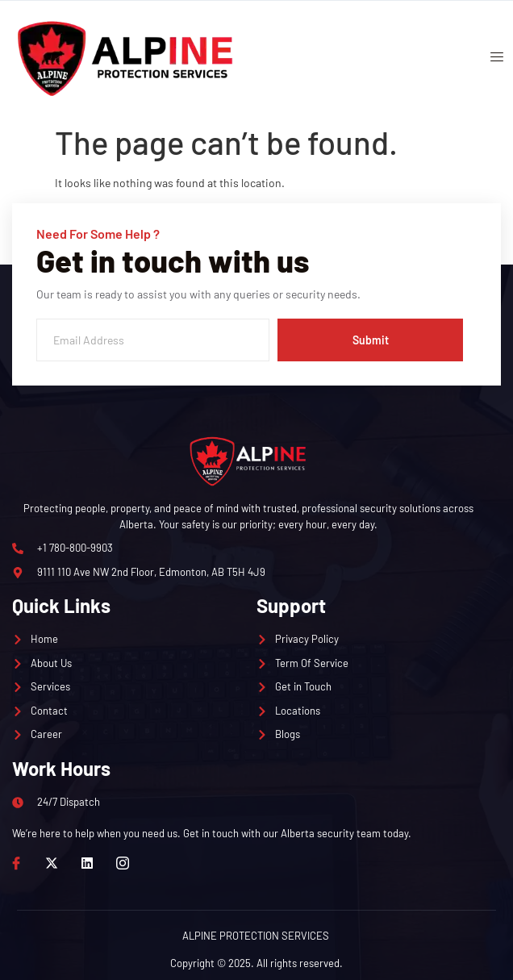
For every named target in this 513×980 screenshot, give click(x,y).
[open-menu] (491, 59)
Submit (371, 340)
